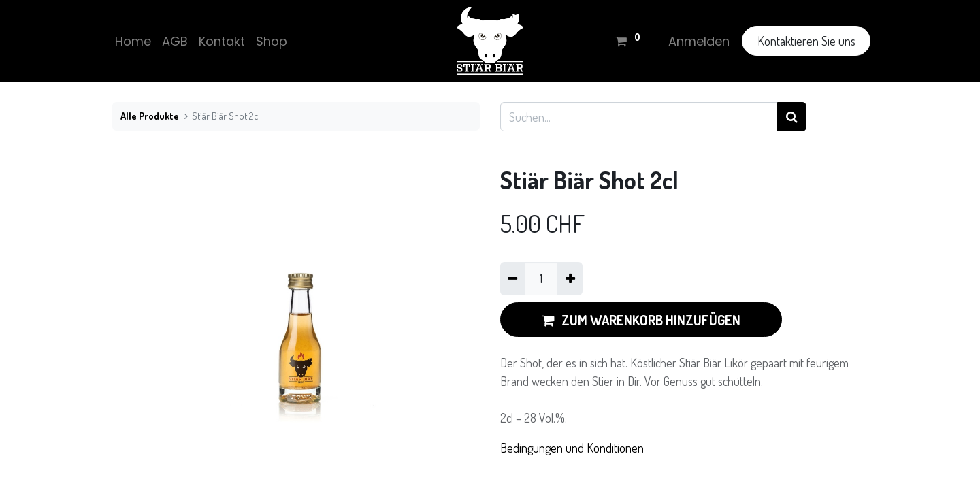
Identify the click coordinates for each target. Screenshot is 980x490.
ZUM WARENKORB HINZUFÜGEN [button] (641, 320)
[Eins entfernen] (512, 279)
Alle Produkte (150, 116)
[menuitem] (136, 41)
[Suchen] (792, 117)
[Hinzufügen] (570, 279)
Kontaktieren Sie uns (803, 41)
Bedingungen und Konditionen (572, 448)
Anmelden (696, 41)
